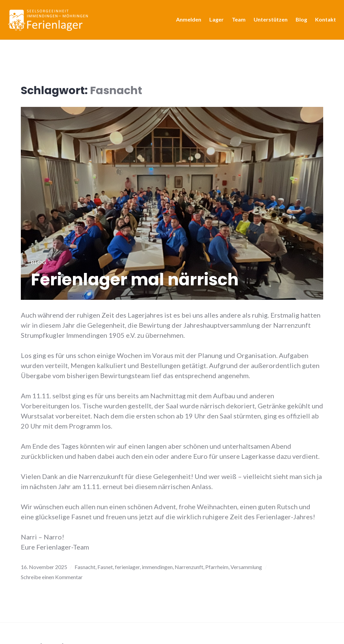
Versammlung (246, 567)
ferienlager (127, 567)
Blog (299, 21)
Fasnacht (85, 567)
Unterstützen (269, 21)
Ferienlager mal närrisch (135, 280)
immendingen (157, 567)
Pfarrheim (217, 567)
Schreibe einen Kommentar (52, 577)
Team (237, 21)
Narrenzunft (189, 567)
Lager (214, 21)
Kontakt (324, 21)
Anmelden (187, 21)
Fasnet (105, 567)
